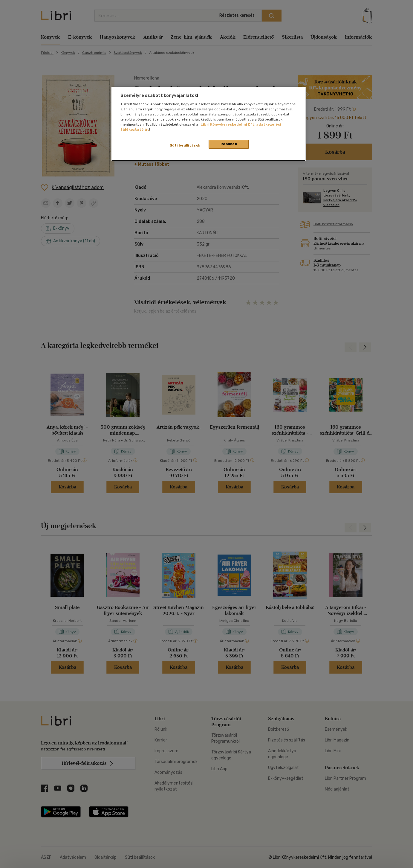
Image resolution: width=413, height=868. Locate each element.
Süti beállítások (185, 145)
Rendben (229, 144)
